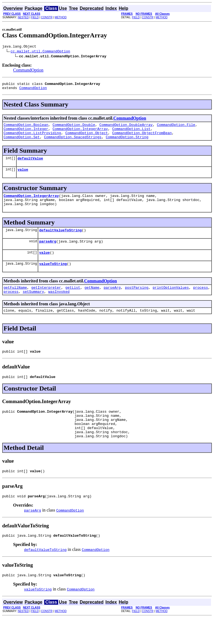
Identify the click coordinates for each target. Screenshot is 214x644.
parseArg (47, 253)
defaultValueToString (60, 241)
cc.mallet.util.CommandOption (40, 52)
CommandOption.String (127, 143)
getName (92, 301)
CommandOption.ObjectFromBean (142, 138)
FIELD (35, 17)
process (200, 301)
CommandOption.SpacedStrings (73, 143)
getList (73, 301)
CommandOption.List (131, 133)
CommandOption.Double (74, 128)
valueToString (53, 277)
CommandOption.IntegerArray (80, 133)
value (23, 177)
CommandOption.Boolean (26, 128)
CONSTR (47, 17)
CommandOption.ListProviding (32, 138)
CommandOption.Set (22, 143)
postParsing (137, 301)
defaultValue (30, 165)
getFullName (15, 301)
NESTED (23, 17)
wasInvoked (59, 306)
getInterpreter (46, 301)
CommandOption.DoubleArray (126, 128)
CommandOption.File (176, 128)
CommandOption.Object (87, 138)
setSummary (33, 306)
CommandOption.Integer (26, 133)
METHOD (61, 17)
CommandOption (28, 71)
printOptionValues (171, 301)
